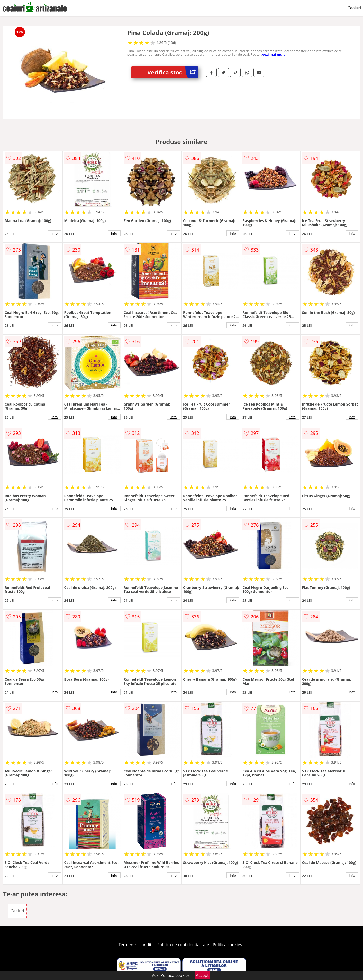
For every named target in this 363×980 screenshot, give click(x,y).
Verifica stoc (173, 72)
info (55, 233)
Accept (202, 975)
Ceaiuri (354, 8)
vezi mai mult (274, 54)
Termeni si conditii (136, 945)
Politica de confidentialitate (183, 945)
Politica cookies (228, 945)
